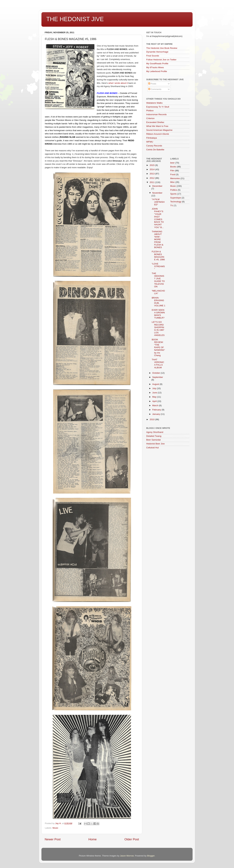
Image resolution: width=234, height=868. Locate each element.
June (155, 393)
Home (92, 839)
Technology (176, 202)
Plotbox (150, 111)
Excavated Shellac (155, 122)
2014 (152, 169)
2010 (152, 419)
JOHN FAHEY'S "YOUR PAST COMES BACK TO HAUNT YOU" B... (158, 218)
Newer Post (53, 839)
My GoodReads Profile (157, 64)
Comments (155, 89)
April (155, 401)
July (155, 388)
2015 (152, 165)
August (156, 384)
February (157, 410)
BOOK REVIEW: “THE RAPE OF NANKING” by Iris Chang (158, 347)
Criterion (150, 118)
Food (173, 174)
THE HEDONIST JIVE (75, 19)
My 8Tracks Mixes (155, 67)
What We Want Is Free (157, 126)
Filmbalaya (152, 138)
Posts (152, 84)
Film (172, 171)
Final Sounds (153, 56)
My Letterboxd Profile (157, 71)
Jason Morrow (127, 856)
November (157, 193)
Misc (173, 182)
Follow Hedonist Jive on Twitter (161, 60)
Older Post (132, 839)
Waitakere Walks (154, 103)
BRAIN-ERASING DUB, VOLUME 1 (159, 302)
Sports (173, 194)
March (156, 405)
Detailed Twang (154, 436)
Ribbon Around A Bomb (158, 134)
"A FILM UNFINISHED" (158, 202)
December (157, 186)
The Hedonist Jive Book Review (162, 48)
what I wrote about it (118, 83)
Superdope (176, 198)
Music (55, 828)
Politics (174, 190)
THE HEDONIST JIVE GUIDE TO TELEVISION (158, 280)
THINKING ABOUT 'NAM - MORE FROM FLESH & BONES (158, 239)
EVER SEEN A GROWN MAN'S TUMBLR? (158, 314)
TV (172, 206)
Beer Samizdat (153, 440)
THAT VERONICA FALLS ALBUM (158, 364)
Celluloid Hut (153, 448)
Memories (175, 178)
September (158, 377)
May (155, 397)
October (156, 373)
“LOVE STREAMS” (158, 266)
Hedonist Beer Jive (155, 444)
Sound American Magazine (159, 130)
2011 (152, 182)
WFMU (150, 142)
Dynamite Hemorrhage (157, 52)
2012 (152, 178)
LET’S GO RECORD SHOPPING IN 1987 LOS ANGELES (158, 329)
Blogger (151, 856)
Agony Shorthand (155, 432)
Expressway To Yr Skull (158, 107)
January (156, 414)
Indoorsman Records (156, 114)
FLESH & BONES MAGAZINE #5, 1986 (158, 256)
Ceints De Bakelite (155, 150)
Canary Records (154, 146)
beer (172, 163)
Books (173, 167)
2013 (152, 174)
